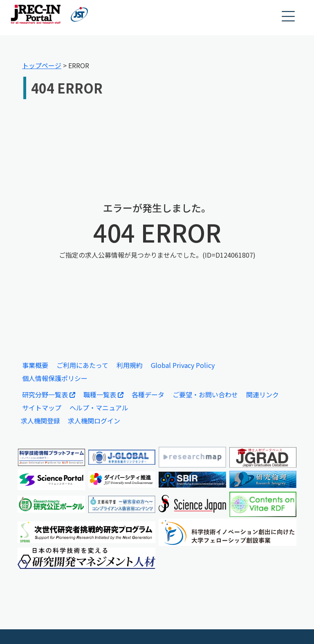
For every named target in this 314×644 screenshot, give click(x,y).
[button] (289, 17)
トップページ (42, 65)
